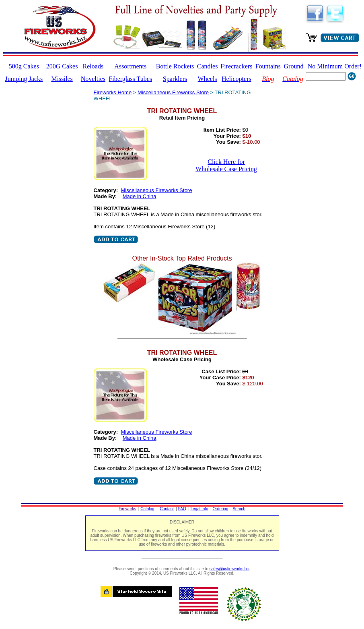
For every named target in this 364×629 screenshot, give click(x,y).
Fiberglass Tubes (130, 79)
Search (239, 509)
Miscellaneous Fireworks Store (173, 92)
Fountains (268, 66)
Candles (208, 66)
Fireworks (127, 509)
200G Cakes (62, 66)
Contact (167, 509)
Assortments (130, 66)
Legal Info (199, 509)
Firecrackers (236, 66)
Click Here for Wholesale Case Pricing (226, 165)
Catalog (147, 509)
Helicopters (236, 79)
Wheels (208, 79)
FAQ (182, 509)
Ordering (221, 509)
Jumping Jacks (24, 79)
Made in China (140, 196)
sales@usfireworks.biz (230, 569)
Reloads (93, 66)
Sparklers (175, 79)
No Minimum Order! (335, 66)
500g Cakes (24, 66)
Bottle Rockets (175, 66)
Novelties (93, 79)
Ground (294, 66)
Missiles (62, 79)
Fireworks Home (113, 92)
